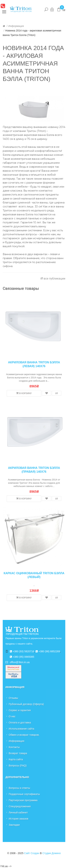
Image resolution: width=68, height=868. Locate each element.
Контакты (14, 747)
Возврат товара (18, 753)
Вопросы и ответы (19, 788)
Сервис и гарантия (20, 710)
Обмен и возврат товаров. (24, 735)
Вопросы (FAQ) (18, 766)
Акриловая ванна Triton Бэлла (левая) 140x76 (34, 364)
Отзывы (13, 698)
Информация (16, 26)
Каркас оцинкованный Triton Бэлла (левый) (34, 575)
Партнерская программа (23, 800)
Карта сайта (16, 759)
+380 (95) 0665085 (22, 657)
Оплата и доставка (20, 723)
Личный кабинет (18, 813)
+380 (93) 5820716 (22, 651)
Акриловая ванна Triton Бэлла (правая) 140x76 (34, 470)
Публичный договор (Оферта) (26, 704)
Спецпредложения (20, 806)
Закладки (14, 825)
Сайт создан (32, 853)
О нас (12, 716)
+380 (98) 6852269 (48, 651)
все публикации (53, 279)
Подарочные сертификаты (24, 794)
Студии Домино (52, 853)
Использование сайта (21, 729)
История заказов (18, 819)
